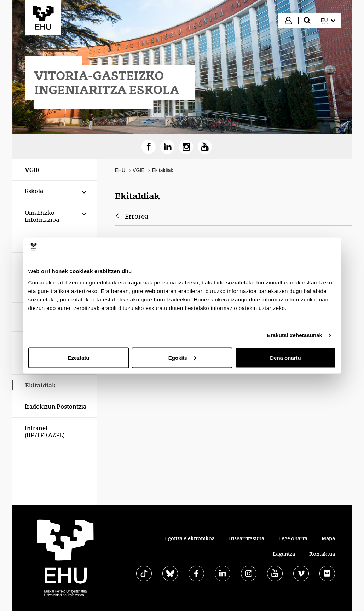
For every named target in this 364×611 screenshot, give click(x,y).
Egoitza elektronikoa (190, 538)
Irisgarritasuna (247, 538)
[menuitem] (328, 21)
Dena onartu (285, 358)
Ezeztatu (79, 358)
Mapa (328, 538)
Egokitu (182, 358)
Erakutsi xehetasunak (295, 335)
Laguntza (284, 554)
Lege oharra (293, 538)
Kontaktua (322, 554)
